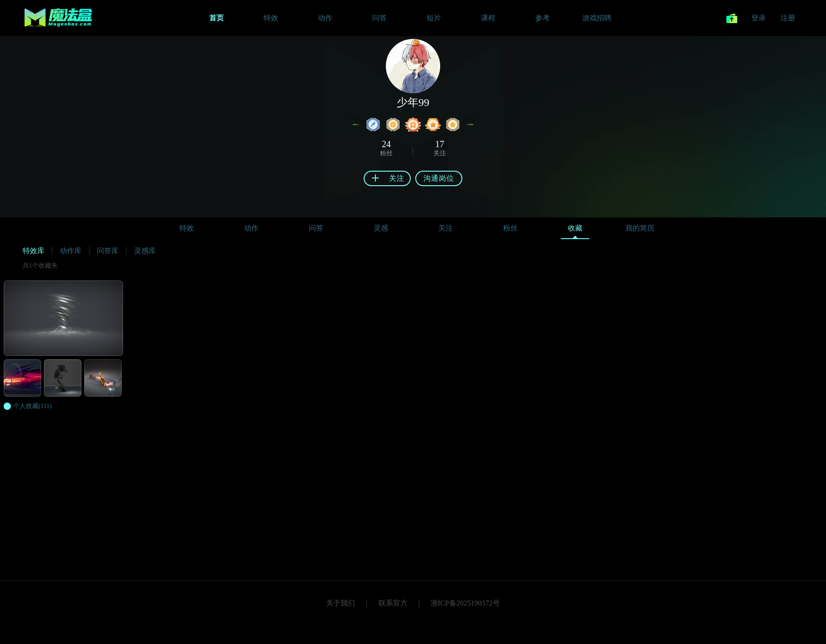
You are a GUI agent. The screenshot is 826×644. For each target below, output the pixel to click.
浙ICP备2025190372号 (465, 603)
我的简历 (640, 228)
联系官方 (393, 603)
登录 (759, 18)
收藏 (575, 230)
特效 (187, 228)
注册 (788, 18)
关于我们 (341, 603)
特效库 (34, 251)
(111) (32, 406)
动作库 (71, 251)
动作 (251, 228)
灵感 (381, 228)
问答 (316, 228)
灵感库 (145, 251)
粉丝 (510, 228)
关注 (446, 228)
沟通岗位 (439, 178)
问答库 (108, 251)
